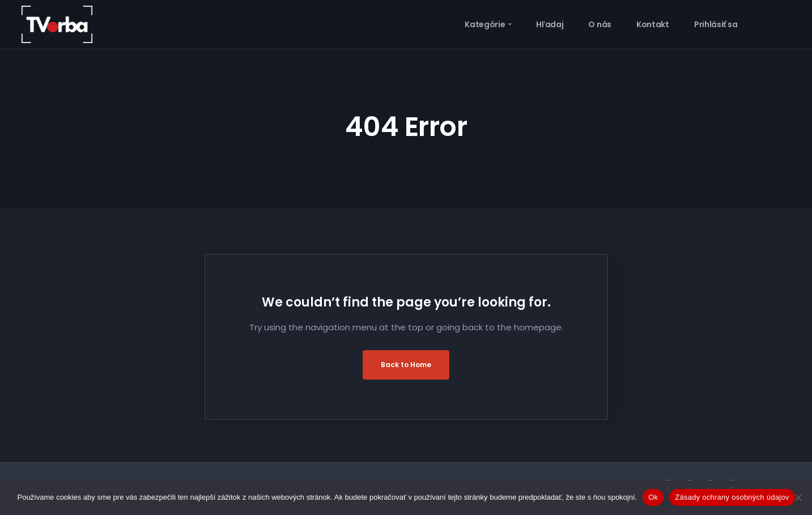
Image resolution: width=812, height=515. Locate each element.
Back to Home (406, 365)
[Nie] (798, 497)
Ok (653, 497)
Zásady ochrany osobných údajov (732, 497)
